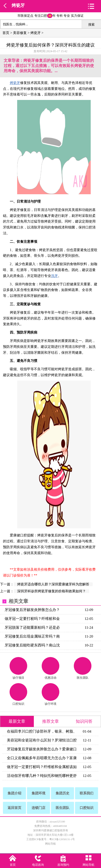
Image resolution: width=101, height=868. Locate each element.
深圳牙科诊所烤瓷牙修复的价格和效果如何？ (51, 591)
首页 (6, 33)
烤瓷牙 (18, 5)
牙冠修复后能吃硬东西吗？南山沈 (32, 645)
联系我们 (87, 793)
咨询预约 (63, 865)
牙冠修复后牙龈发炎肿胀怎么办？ (32, 610)
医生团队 (83, 668)
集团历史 (63, 793)
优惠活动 (50, 668)
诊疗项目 (18, 668)
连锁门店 (38, 808)
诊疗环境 (50, 694)
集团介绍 (14, 793)
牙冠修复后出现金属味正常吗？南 (32, 636)
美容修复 (20, 33)
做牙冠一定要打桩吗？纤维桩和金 (32, 619)
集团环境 (38, 793)
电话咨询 (38, 865)
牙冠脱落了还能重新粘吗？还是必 (32, 627)
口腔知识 (18, 694)
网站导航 (50, 844)
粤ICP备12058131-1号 (62, 839)
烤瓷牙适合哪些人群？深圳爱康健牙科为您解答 (53, 584)
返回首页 (14, 808)
